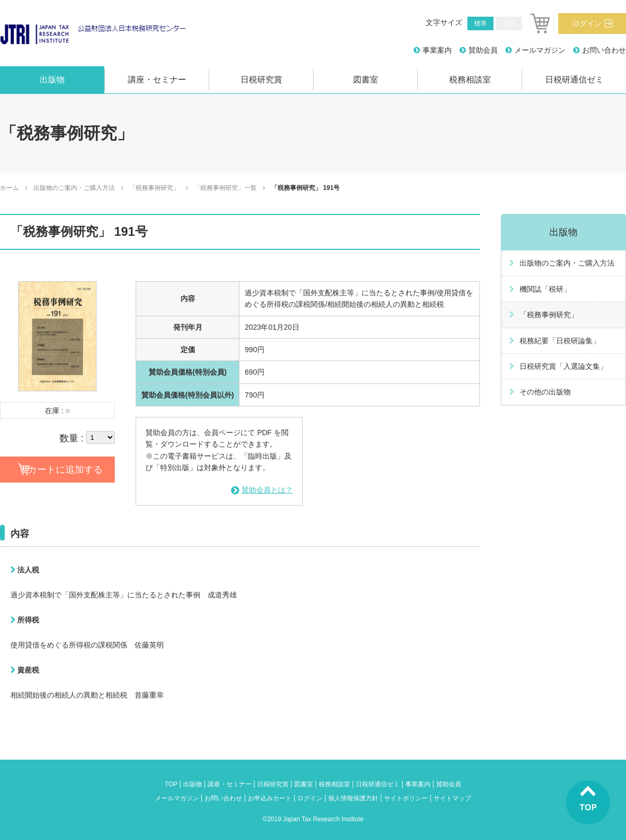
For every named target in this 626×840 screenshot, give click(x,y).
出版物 (52, 80)
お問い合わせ (604, 50)
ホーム (9, 188)
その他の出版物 (545, 392)
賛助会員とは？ (267, 490)
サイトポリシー (406, 798)
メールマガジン (540, 50)
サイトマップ (452, 798)
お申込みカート (270, 798)
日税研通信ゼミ (574, 80)
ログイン (587, 23)
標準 (480, 23)
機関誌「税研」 (545, 289)
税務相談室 (470, 80)
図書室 (366, 80)
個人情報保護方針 (353, 798)
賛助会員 (483, 50)
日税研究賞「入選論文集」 (563, 366)
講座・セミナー (157, 80)
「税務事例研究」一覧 (225, 188)
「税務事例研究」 (154, 188)
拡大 (509, 23)
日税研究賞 (261, 80)
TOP (171, 784)
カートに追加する (65, 470)
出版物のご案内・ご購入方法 (74, 188)
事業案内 (437, 50)
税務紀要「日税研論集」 (560, 341)
